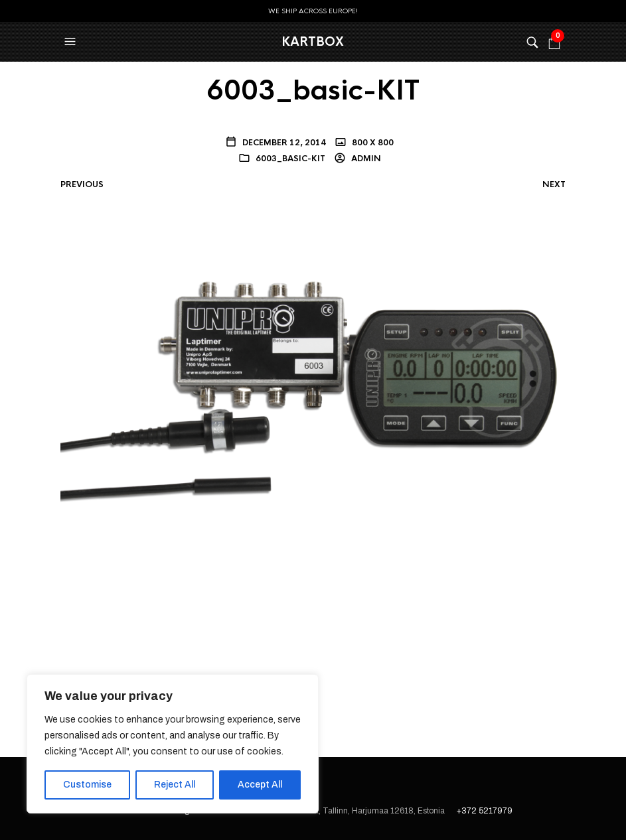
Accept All (260, 785)
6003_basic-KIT (290, 159)
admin (365, 159)
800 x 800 (372, 143)
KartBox (313, 42)
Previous (82, 184)
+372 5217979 (485, 811)
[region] (173, 744)
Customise (87, 785)
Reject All (175, 785)
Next (554, 184)
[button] (72, 42)
